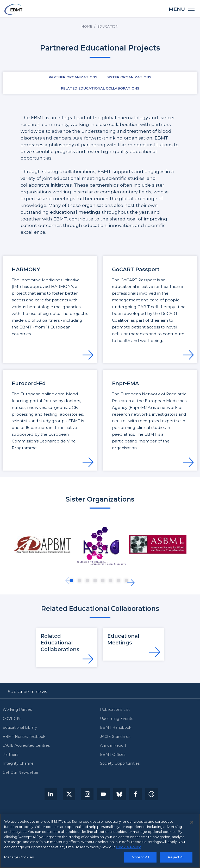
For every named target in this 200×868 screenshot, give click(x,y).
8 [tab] (126, 581)
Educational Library (20, 728)
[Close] (192, 824)
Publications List (115, 710)
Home (87, 26)
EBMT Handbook (116, 728)
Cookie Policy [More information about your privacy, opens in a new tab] (129, 849)
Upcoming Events (117, 719)
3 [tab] (87, 581)
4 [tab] (95, 581)
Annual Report (113, 746)
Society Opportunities (120, 764)
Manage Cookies (19, 859)
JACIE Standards (115, 737)
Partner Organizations (73, 77)
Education (108, 26)
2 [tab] (79, 581)
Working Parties (17, 710)
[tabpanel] (42, 545)
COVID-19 (12, 719)
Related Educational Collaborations (100, 88)
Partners (10, 755)
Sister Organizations (129, 77)
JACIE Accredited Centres (26, 746)
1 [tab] (72, 581)
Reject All (176, 859)
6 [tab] (111, 581)
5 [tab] (103, 581)
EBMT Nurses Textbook (24, 737)
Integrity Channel (18, 764)
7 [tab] (118, 581)
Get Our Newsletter (21, 773)
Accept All (140, 859)
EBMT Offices (113, 755)
